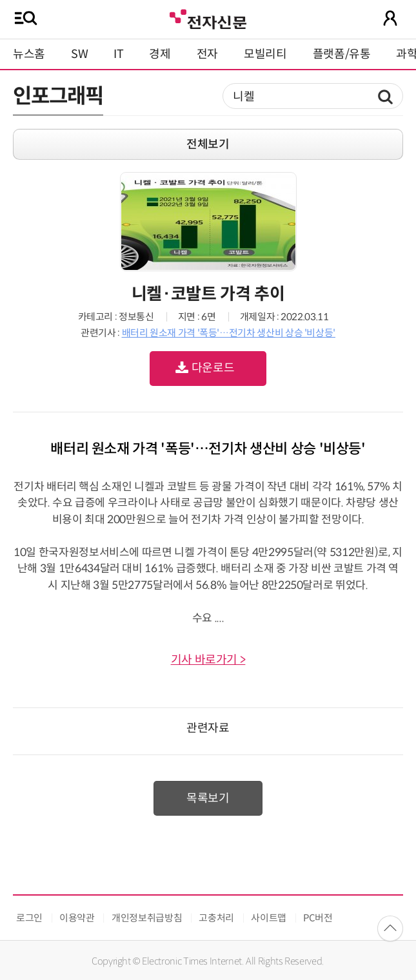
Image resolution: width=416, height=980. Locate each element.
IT (118, 54)
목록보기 (208, 798)
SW (79, 54)
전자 (207, 54)
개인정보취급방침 (147, 918)
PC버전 (318, 918)
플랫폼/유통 (342, 54)
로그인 (29, 918)
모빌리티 (265, 54)
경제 (160, 54)
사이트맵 (269, 918)
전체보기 (208, 144)
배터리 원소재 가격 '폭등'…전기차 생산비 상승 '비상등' (229, 333)
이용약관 (77, 918)
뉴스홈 (29, 54)
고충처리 (216, 918)
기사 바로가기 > (208, 660)
